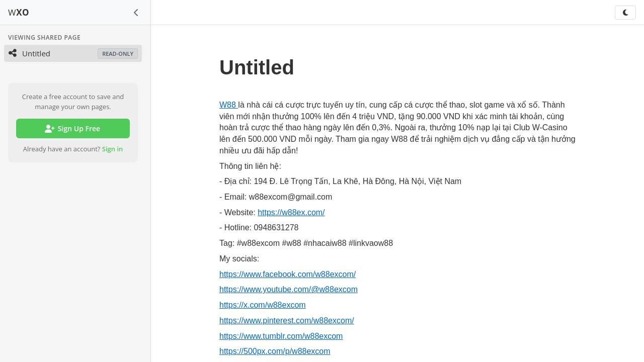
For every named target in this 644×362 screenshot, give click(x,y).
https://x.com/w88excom (263, 305)
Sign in (113, 149)
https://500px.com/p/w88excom (275, 351)
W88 (229, 105)
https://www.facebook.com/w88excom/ (288, 274)
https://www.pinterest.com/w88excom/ (287, 321)
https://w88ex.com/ (291, 212)
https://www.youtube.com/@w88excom (289, 289)
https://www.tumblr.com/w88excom (281, 336)
